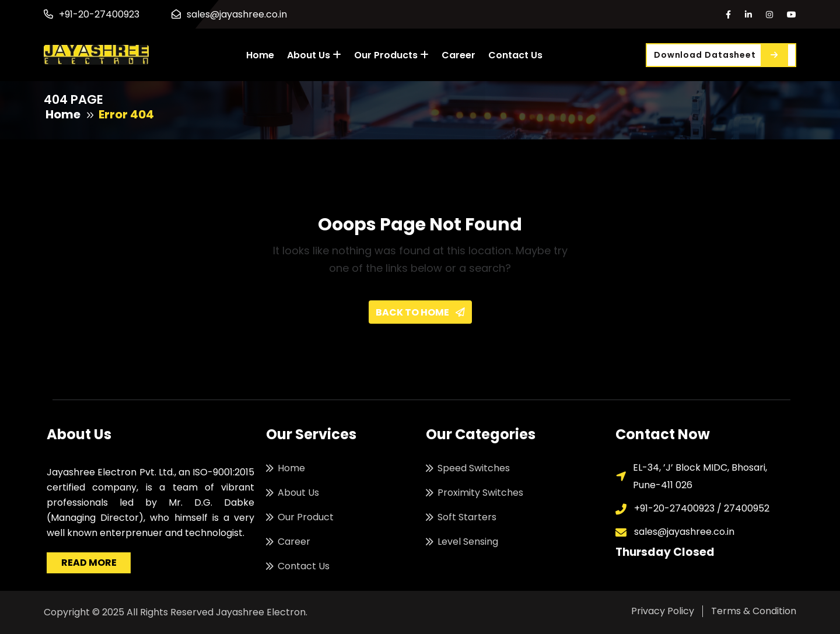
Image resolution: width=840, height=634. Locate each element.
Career (459, 55)
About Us (309, 55)
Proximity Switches (480, 493)
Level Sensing (468, 542)
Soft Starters (467, 517)
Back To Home (420, 312)
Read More (89, 563)
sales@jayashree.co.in (237, 14)
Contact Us (515, 55)
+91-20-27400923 (99, 14)
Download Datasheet (721, 55)
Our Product (306, 517)
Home (260, 55)
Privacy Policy (663, 611)
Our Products (386, 55)
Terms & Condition (754, 611)
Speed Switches (474, 468)
